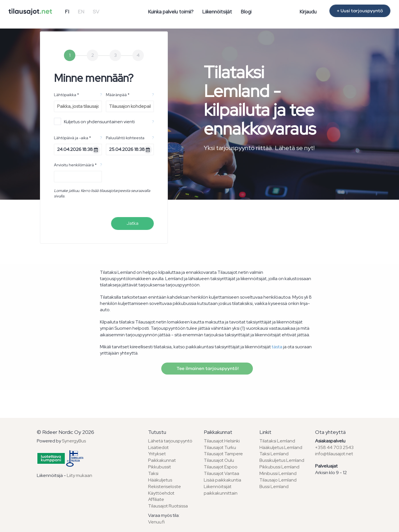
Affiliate (156, 499)
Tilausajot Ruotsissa (168, 506)
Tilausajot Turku (220, 447)
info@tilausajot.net (334, 454)
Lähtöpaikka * (66, 95)
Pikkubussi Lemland (279, 467)
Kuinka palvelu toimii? (171, 12)
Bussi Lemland (274, 487)
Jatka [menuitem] (132, 223)
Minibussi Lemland (278, 473)
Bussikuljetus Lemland (282, 460)
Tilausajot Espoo (221, 467)
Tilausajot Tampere (223, 454)
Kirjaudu (308, 12)
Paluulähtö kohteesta (125, 138)
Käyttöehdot (161, 493)
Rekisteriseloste (165, 487)
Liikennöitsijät (217, 12)
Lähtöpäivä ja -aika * (72, 138)
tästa (277, 347)
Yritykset (157, 454)
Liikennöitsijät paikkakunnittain (221, 490)
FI (67, 12)
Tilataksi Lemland (277, 441)
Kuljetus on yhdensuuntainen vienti (94, 121)
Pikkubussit (160, 467)
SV (96, 12)
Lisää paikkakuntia (222, 480)
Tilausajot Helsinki (222, 441)
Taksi (153, 473)
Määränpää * (118, 95)
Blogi (246, 12)
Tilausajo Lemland (278, 480)
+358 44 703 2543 (334, 447)
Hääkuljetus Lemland (281, 447)
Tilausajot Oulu (219, 460)
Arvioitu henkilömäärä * (75, 165)
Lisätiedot (158, 447)
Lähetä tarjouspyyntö (170, 441)
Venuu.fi (156, 522)
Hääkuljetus (160, 480)
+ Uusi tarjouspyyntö (360, 11)
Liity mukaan (79, 475)
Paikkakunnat (162, 460)
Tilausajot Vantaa (221, 473)
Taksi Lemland (274, 454)
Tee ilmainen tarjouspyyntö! (207, 369)
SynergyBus (74, 441)
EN (81, 12)
